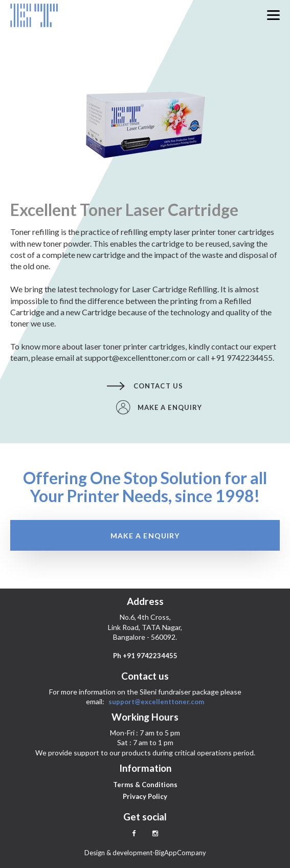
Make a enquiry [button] (159, 407)
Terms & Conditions (145, 785)
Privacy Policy (145, 796)
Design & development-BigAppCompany (145, 853)
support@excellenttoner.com (156, 702)
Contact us (145, 386)
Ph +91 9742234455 (145, 656)
